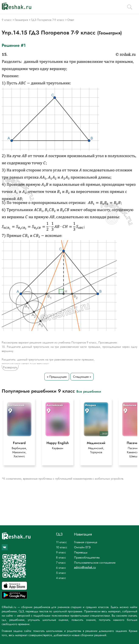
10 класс (62, 547)
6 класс (61, 568)
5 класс (61, 573)
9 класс (61, 552)
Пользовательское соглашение (95, 563)
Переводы (81, 552)
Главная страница (86, 542)
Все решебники (89, 391)
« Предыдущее (57, 377)
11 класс (61, 542)
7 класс (61, 563)
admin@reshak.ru (85, 567)
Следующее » (82, 377)
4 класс (61, 578)
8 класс (61, 557)
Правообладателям (87, 557)
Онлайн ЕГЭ (82, 547)
